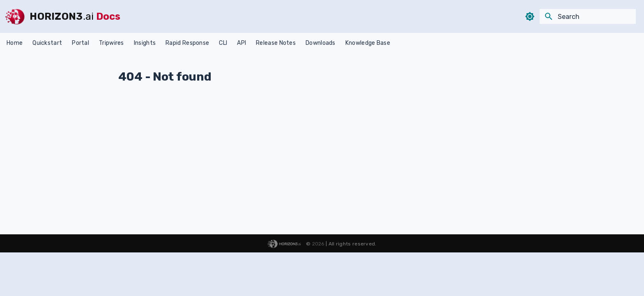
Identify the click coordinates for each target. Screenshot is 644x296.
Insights (145, 43)
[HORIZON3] (15, 16)
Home (15, 43)
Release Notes (276, 43)
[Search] (588, 16)
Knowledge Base (368, 43)
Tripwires (112, 43)
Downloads (321, 43)
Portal (80, 43)
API (241, 43)
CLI (223, 43)
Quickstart (47, 43)
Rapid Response (187, 43)
